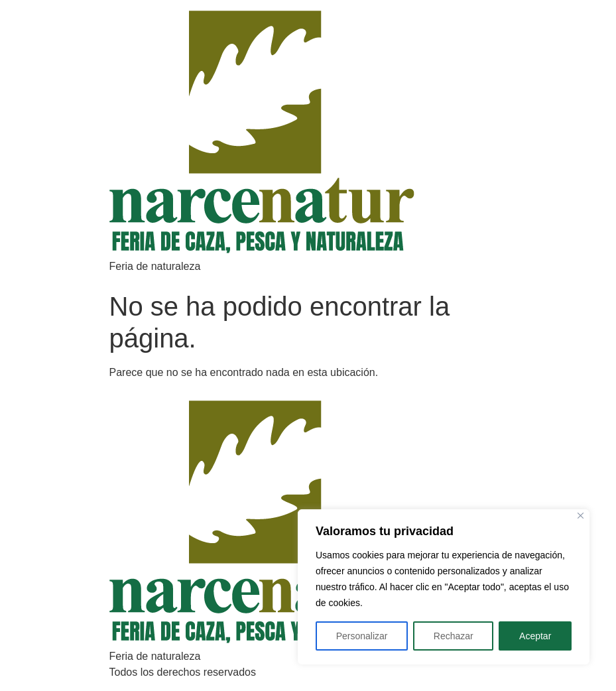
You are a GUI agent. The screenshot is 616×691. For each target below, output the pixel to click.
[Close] (581, 516)
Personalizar (362, 636)
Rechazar (454, 636)
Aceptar (535, 636)
